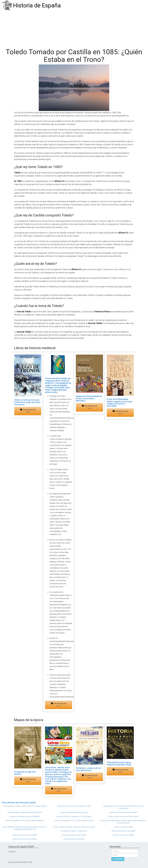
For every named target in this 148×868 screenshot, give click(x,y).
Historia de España (37, 5)
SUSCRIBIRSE (118, 859)
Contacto (12, 852)
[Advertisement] (74, 28)
